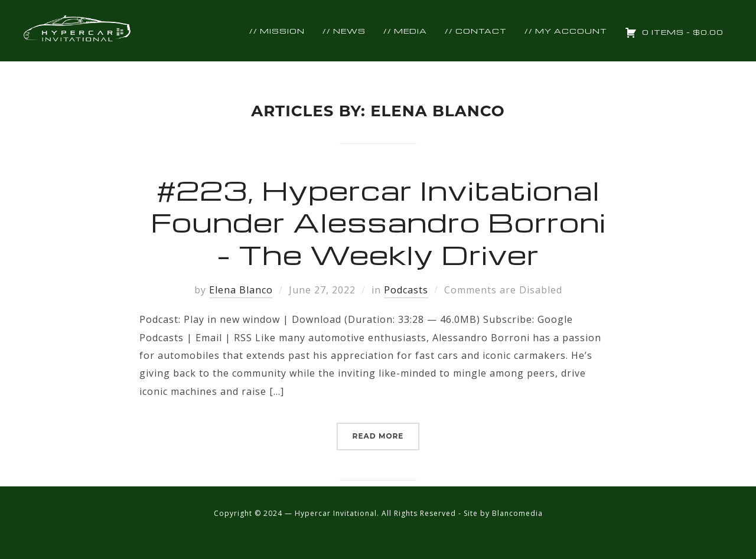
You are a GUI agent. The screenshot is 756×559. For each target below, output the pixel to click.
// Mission (277, 31)
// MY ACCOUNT (566, 31)
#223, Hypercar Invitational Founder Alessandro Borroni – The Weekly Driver (378, 222)
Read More (378, 436)
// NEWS (344, 31)
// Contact (476, 31)
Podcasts (406, 290)
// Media (405, 31)
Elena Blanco (241, 290)
